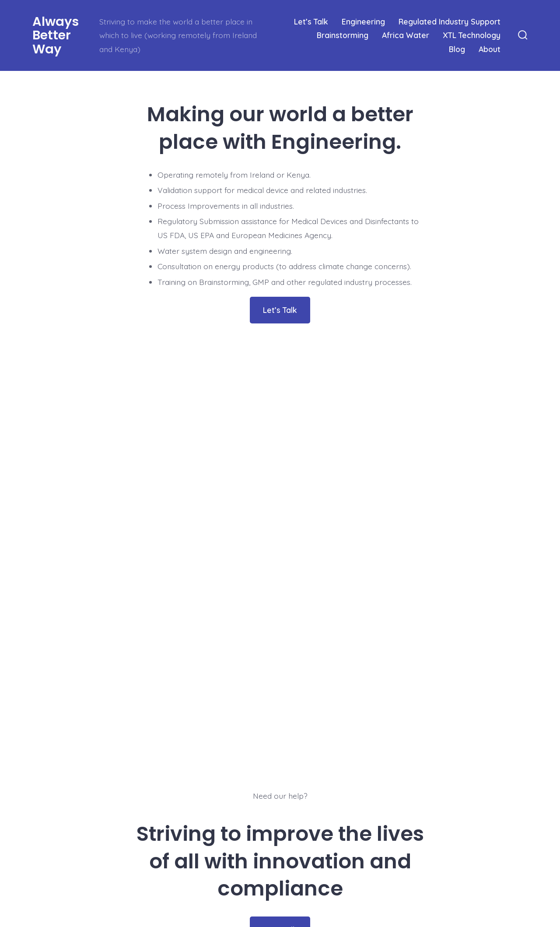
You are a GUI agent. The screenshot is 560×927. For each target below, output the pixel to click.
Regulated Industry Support (450, 21)
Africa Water (406, 35)
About (490, 49)
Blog (457, 49)
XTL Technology (472, 35)
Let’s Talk (311, 21)
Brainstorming (343, 35)
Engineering (363, 21)
